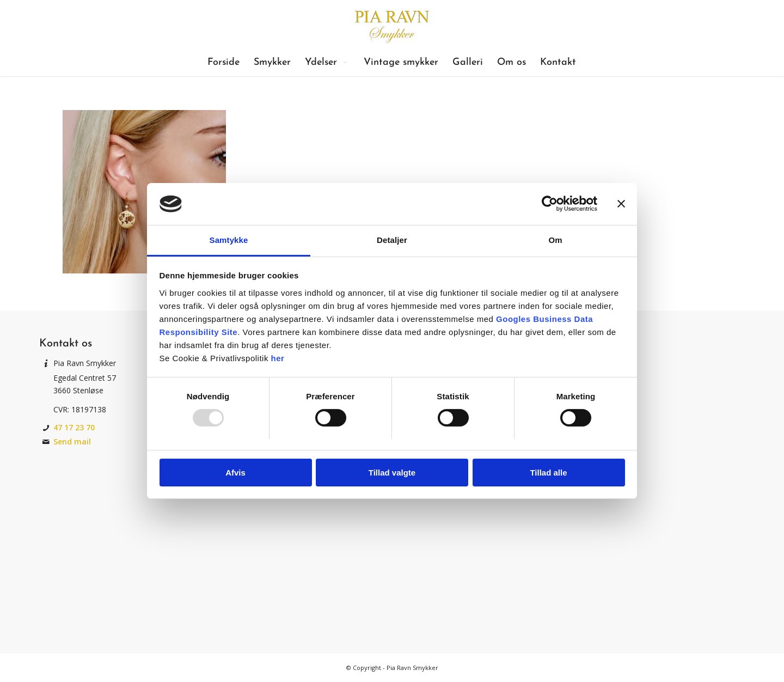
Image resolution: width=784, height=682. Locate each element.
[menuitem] (223, 63)
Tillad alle (548, 473)
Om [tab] (555, 240)
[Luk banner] (621, 204)
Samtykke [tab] (229, 240)
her (278, 358)
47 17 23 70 (74, 427)
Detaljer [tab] (392, 240)
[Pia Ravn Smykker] (392, 25)
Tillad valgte (392, 473)
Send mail (72, 442)
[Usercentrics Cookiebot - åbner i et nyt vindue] (550, 204)
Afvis (235, 473)
